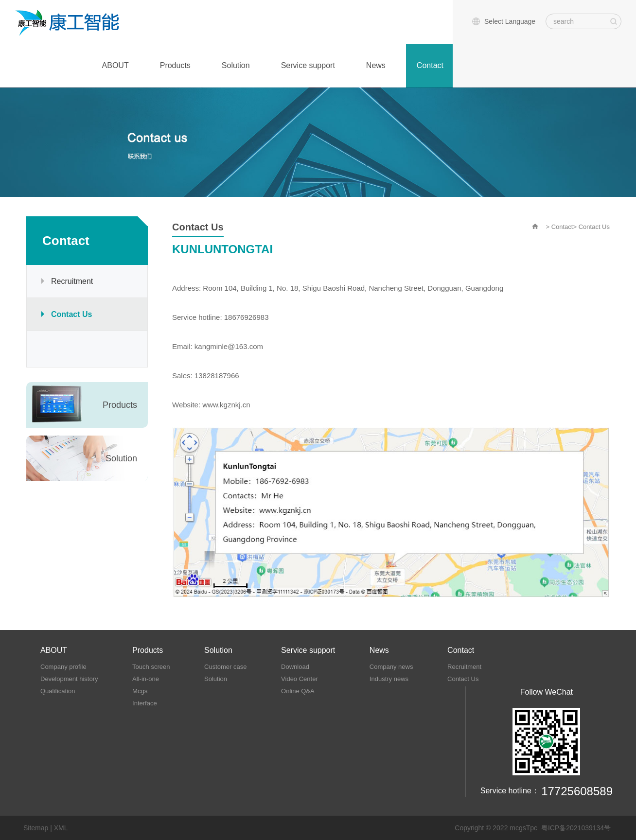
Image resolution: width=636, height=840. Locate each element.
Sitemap (36, 828)
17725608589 (577, 791)
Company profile (63, 667)
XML (61, 828)
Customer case (225, 667)
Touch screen (151, 667)
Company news (391, 667)
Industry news (389, 679)
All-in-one (146, 679)
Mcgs (140, 691)
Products (175, 65)
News (376, 65)
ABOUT (115, 65)
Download (295, 667)
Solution (236, 65)
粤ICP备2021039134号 (576, 828)
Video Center (300, 679)
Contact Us (71, 314)
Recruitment (72, 281)
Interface (145, 703)
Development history (69, 679)
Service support (308, 65)
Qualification (58, 691)
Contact (430, 65)
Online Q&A (298, 691)
